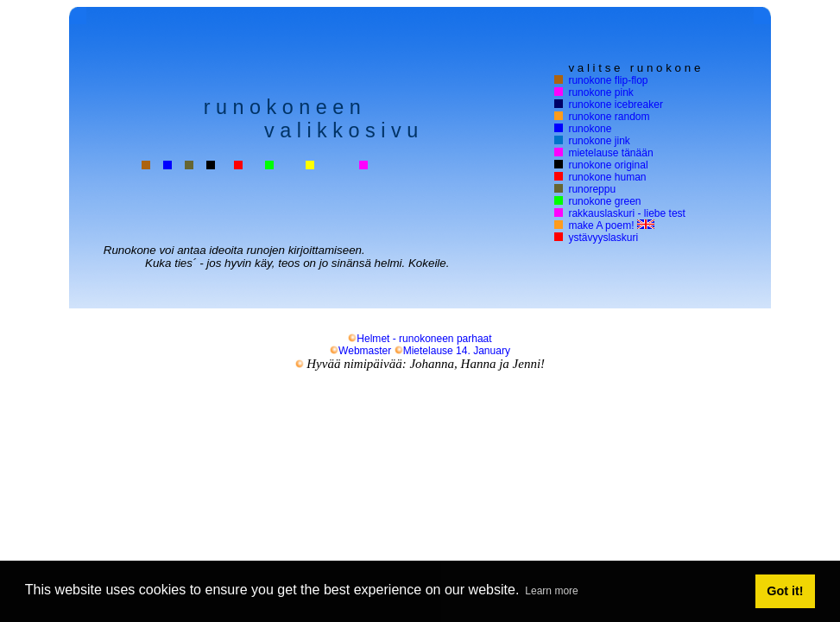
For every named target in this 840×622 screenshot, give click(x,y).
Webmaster (360, 351)
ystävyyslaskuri (603, 238)
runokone (590, 129)
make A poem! (611, 225)
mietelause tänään (610, 153)
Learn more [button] (551, 591)
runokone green (604, 201)
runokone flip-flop (608, 80)
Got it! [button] (785, 591)
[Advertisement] (420, 447)
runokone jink (599, 141)
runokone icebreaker (616, 105)
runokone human (607, 177)
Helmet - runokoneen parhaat (420, 339)
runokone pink (601, 92)
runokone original (608, 165)
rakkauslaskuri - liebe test (627, 213)
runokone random (609, 117)
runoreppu (592, 189)
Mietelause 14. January (452, 351)
